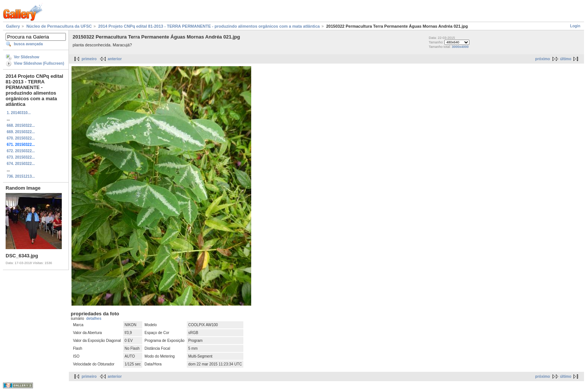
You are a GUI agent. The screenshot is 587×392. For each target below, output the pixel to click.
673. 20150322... (21, 157)
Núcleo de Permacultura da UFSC (59, 26)
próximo (543, 59)
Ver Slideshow (27, 57)
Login (575, 26)
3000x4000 (460, 47)
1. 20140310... (19, 113)
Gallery (13, 26)
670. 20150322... (21, 138)
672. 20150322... (21, 151)
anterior (115, 59)
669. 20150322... (21, 132)
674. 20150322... (21, 164)
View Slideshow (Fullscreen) (39, 63)
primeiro (89, 59)
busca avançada (28, 44)
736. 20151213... (21, 176)
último (566, 59)
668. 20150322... (21, 125)
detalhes (94, 318)
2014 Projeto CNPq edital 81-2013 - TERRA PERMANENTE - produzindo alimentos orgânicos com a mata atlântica (209, 26)
